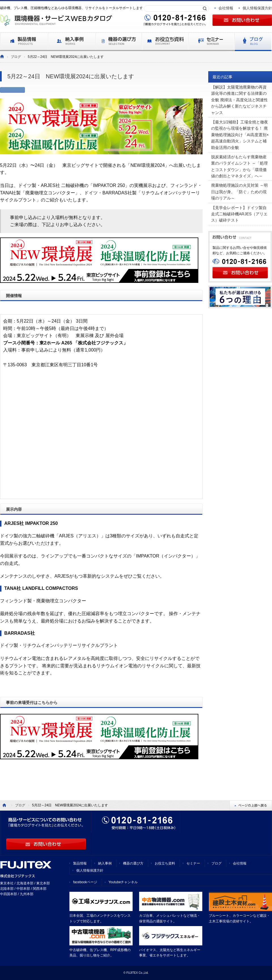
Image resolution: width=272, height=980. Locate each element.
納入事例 (105, 863)
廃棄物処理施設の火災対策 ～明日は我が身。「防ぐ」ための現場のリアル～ (239, 192)
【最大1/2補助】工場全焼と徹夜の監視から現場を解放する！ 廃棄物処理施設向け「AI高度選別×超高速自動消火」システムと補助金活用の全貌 (240, 135)
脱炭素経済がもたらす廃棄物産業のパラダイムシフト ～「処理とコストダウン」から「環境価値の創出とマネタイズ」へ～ (239, 166)
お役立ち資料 (165, 863)
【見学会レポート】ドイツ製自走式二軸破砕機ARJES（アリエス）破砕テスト (239, 214)
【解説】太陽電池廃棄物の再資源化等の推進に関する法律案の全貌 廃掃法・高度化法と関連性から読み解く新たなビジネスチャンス (239, 100)
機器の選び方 (133, 863)
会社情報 (226, 8)
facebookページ (85, 882)
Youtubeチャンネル (123, 882)
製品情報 (80, 863)
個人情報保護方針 (257, 8)
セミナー (193, 863)
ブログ (16, 57)
